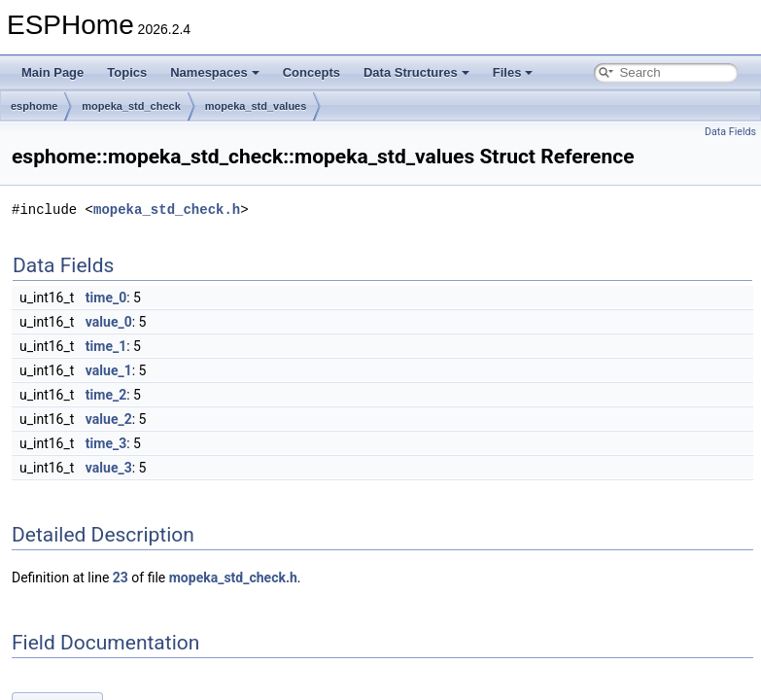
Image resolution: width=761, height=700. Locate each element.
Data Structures (416, 72)
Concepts (311, 72)
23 (121, 577)
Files (513, 72)
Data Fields (730, 132)
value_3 (109, 468)
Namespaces (215, 72)
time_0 (106, 297)
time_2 (106, 395)
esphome (34, 106)
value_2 (109, 419)
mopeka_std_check (131, 106)
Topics (127, 72)
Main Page (52, 72)
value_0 (109, 322)
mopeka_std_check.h (167, 210)
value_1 (109, 370)
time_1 (106, 346)
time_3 (106, 443)
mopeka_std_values (256, 106)
